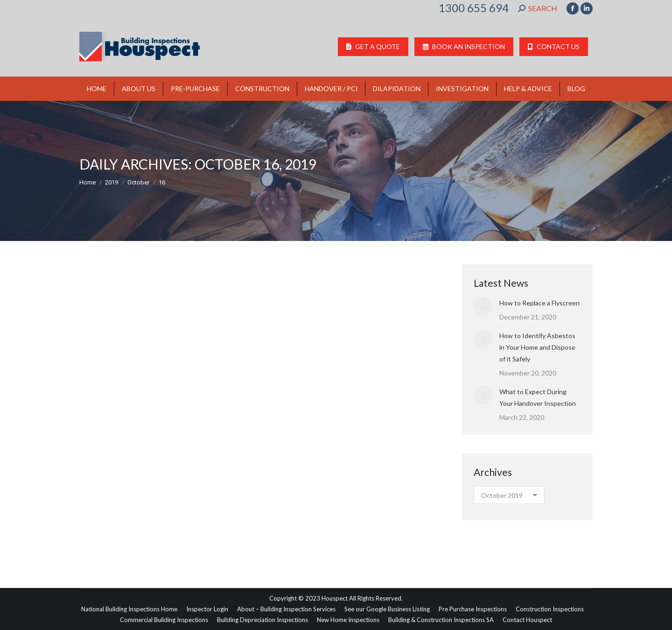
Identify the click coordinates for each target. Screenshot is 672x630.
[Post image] (483, 306)
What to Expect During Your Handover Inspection (538, 397)
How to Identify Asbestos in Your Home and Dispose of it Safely (537, 347)
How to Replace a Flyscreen (539, 303)
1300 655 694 (474, 8)
